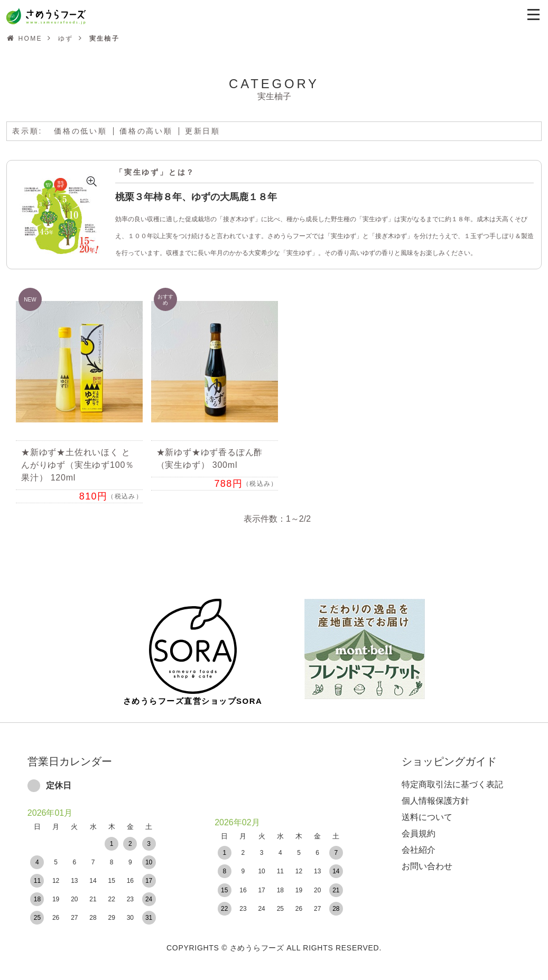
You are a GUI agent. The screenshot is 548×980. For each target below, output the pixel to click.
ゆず (66, 39)
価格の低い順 (81, 131)
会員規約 (419, 826)
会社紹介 (419, 842)
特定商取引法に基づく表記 (452, 777)
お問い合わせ (427, 859)
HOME (30, 39)
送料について (427, 810)
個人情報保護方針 (435, 793)
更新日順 (203, 131)
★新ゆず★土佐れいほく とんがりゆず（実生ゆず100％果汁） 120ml (78, 465)
